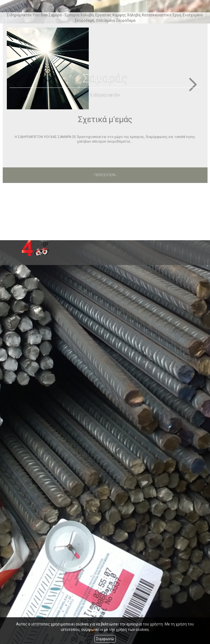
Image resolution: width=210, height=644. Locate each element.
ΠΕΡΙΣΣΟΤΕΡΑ (105, 175)
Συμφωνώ (105, 639)
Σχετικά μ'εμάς (105, 119)
